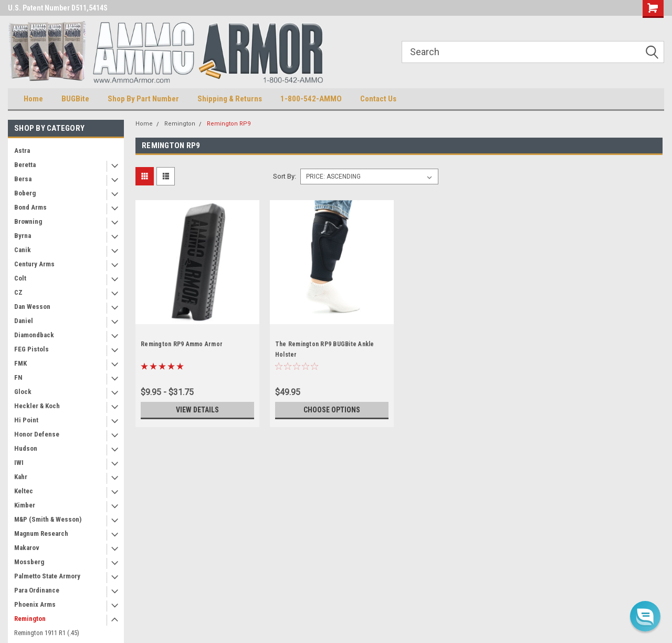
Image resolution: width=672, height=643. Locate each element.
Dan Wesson (32, 307)
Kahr (21, 477)
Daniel (24, 321)
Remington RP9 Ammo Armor (182, 344)
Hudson (26, 448)
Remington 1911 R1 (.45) (47, 633)
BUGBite (75, 99)
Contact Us (378, 99)
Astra (22, 151)
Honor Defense (37, 434)
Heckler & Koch (37, 406)
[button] (645, 616)
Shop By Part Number (143, 99)
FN (18, 377)
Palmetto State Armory (47, 576)
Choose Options (332, 410)
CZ (18, 292)
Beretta (25, 165)
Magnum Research (41, 533)
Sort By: (285, 176)
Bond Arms (30, 207)
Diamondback (34, 335)
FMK (20, 363)
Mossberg (29, 562)
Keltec (24, 491)
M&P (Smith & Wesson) (48, 519)
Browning (28, 221)
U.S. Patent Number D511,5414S (58, 8)
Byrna (23, 236)
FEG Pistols (31, 349)
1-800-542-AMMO (311, 99)
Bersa (23, 179)
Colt (20, 278)
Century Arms (34, 264)
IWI (19, 463)
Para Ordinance (37, 590)
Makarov (27, 548)
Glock (23, 392)
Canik (23, 250)
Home (33, 99)
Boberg (25, 193)
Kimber (25, 505)
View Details (197, 410)
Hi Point (26, 420)
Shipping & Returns (230, 99)
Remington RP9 (229, 124)
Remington (30, 619)
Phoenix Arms (35, 604)
